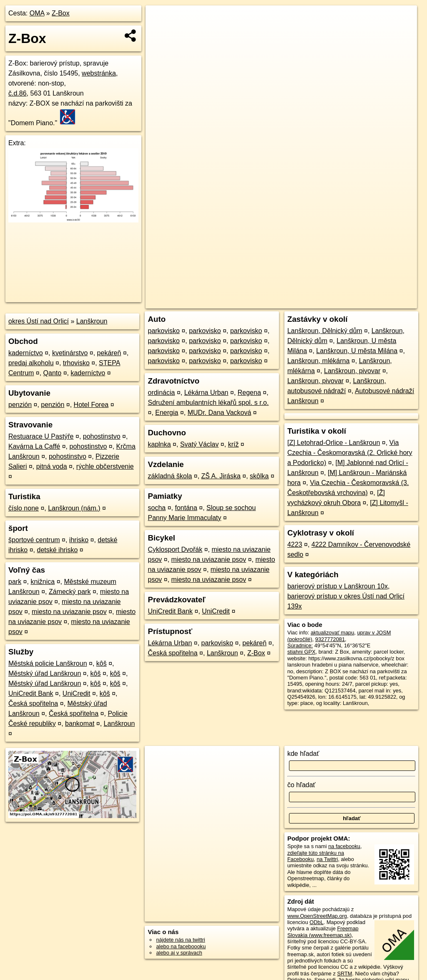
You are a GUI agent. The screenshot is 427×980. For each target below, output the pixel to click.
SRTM (344, 974)
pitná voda (52, 466)
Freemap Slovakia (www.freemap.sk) (323, 932)
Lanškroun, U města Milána (357, 351)
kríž (234, 444)
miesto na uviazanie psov (69, 612)
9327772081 (330, 639)
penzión (20, 405)
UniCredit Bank (31, 693)
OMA (37, 13)
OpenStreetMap (273, 302)
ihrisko (79, 540)
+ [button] (160, 20)
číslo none (24, 508)
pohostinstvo (102, 436)
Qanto (53, 373)
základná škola (170, 476)
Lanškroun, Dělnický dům (325, 331)
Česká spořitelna (33, 703)
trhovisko (76, 363)
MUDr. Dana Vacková (220, 413)
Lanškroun (92, 321)
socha (157, 508)
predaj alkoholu (31, 363)
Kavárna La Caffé (34, 446)
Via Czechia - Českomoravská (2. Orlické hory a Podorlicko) (350, 453)
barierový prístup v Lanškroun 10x (338, 586)
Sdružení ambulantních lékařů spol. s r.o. (208, 403)
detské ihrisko (57, 550)
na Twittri (327, 859)
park (15, 582)
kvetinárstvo (70, 353)
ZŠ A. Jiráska (221, 476)
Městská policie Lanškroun (48, 663)
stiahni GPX (301, 652)
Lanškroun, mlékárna (318, 361)
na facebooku (344, 846)
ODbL (316, 922)
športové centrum (34, 540)
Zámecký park (70, 592)
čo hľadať (301, 785)
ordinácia (161, 393)
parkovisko (163, 331)
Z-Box (61, 13)
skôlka (259, 476)
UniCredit (77, 693)
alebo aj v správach (179, 953)
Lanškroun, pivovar (352, 371)
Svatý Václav (199, 444)
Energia (167, 413)
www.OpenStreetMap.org (317, 916)
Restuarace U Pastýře (41, 436)
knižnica (43, 582)
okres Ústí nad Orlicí (39, 321)
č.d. (18, 93)
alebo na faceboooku (181, 946)
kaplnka (159, 444)
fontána (186, 508)
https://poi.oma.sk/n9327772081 (379, 302)
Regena (249, 393)
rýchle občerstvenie (105, 466)
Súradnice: (300, 645)
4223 (295, 544)
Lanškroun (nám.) (74, 508)
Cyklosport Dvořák (175, 549)
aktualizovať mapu (332, 633)
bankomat (80, 724)
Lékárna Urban (206, 393)
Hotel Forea (91, 405)
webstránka (99, 73)
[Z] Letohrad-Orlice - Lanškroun (334, 443)
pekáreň (109, 353)
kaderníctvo (26, 353)
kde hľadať (303, 754)
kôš (102, 663)
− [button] (160, 33)
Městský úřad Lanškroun (45, 673)
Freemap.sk (316, 302)
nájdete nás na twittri (180, 940)
